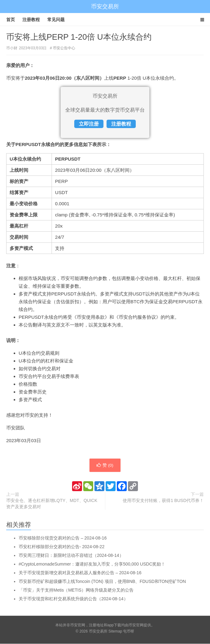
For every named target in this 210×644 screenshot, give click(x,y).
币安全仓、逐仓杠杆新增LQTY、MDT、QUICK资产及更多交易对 (52, 504)
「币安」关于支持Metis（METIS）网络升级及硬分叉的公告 (76, 590)
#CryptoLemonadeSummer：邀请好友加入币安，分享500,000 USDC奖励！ (92, 564)
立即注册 (89, 124)
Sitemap (115, 632)
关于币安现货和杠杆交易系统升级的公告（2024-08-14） (73, 599)
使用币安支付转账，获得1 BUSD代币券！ (163, 501)
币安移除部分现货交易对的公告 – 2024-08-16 (63, 538)
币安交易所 (105, 7)
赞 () (105, 465)
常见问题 (56, 20)
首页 (11, 20)
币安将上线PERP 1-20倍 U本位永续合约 (79, 37)
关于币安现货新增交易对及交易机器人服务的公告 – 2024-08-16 (80, 573)
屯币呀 (129, 632)
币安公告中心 (64, 48)
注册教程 (31, 20)
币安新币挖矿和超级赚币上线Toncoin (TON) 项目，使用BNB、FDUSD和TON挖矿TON (102, 582)
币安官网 (136, 625)
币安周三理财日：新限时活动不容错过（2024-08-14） (71, 556)
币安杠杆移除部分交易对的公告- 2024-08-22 (62, 547)
